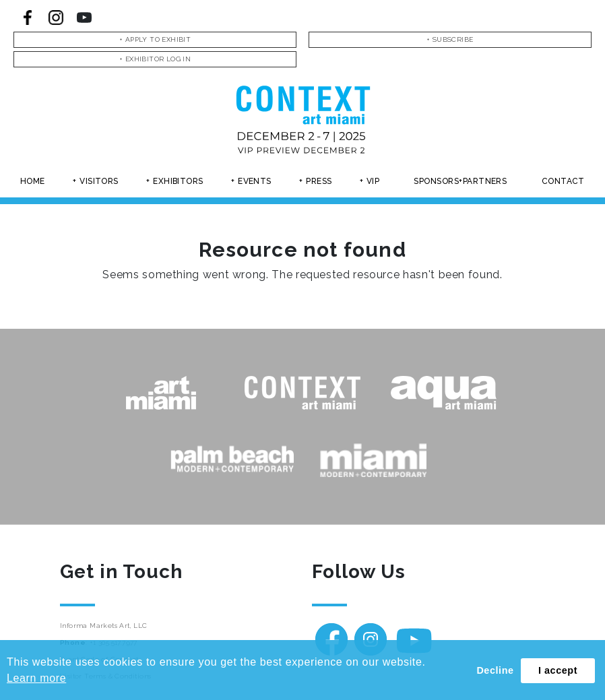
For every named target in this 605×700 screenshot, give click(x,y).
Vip (373, 181)
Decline (495, 670)
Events (255, 181)
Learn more (36, 678)
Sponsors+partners (460, 181)
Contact (563, 181)
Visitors (99, 181)
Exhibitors (178, 181)
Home (33, 181)
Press (319, 181)
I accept (558, 670)
